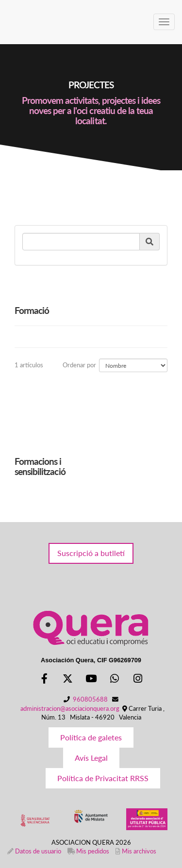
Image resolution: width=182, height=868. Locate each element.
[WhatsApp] (115, 680)
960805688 (90, 699)
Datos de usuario (38, 851)
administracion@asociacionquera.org (70, 708)
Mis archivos (139, 851)
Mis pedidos (93, 851)
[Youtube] (91, 680)
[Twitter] (67, 680)
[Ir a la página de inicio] (5, 22)
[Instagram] (138, 680)
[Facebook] (44, 680)
